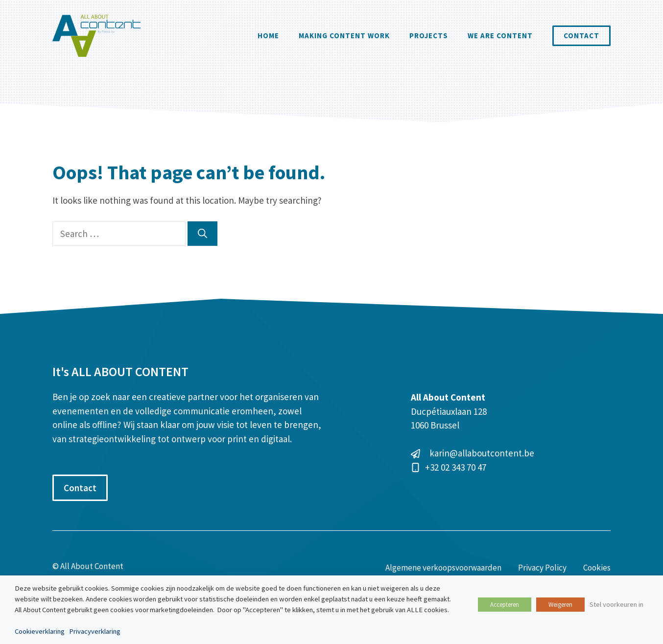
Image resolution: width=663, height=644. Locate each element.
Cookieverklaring (40, 631)
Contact (581, 36)
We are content (500, 36)
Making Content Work (344, 36)
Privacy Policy (542, 568)
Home (268, 36)
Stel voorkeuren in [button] (616, 604)
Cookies (597, 568)
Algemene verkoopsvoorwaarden (443, 568)
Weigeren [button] (560, 605)
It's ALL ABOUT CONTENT (120, 371)
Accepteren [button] (505, 605)
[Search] (202, 234)
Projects (429, 36)
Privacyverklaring (95, 631)
